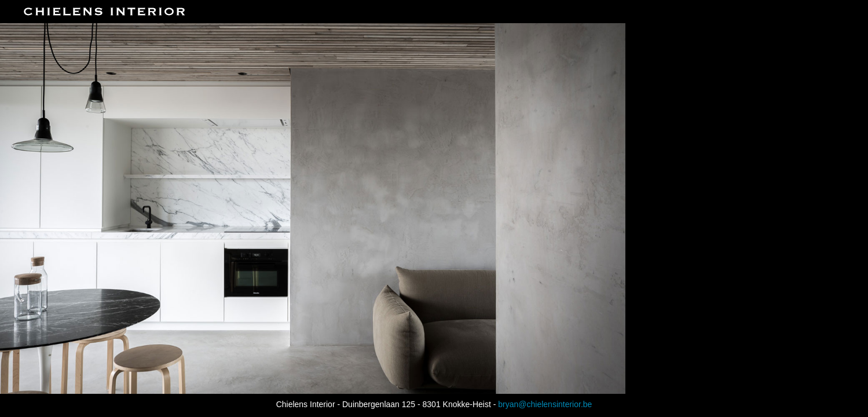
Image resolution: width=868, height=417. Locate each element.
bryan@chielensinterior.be (545, 404)
